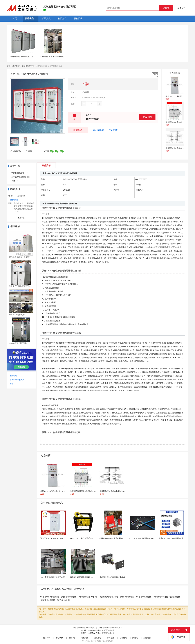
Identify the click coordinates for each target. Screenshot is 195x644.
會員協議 (110, 638)
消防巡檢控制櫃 (160, 597)
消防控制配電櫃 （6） (20, 173)
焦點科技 (101, 641)
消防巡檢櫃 (175, 597)
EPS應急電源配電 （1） (21, 177)
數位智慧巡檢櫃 (144, 597)
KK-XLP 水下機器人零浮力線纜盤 (84, 538)
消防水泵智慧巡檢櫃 (108, 597)
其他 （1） (16, 181)
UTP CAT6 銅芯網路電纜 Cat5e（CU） (144, 538)
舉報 (29, 151)
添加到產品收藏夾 (17, 380)
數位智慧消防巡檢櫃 (50, 597)
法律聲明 (123, 638)
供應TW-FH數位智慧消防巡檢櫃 (101, 630)
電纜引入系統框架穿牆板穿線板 (112, 577)
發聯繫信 (78, 130)
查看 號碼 (147, 117)
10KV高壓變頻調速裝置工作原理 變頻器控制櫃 (59, 577)
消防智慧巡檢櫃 (69, 597)
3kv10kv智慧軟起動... (17, 315)
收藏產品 (15, 151)
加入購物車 (98, 130)
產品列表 (16, 66)
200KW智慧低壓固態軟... (19, 343)
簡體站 (135, 638)
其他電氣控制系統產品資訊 (84, 628)
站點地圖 (85, 638)
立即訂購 (113, 130)
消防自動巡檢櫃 (48, 600)
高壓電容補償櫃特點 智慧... (20, 257)
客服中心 (72, 638)
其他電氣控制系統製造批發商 (110, 628)
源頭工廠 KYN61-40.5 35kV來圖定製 (55, 538)
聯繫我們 (59, 638)
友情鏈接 (147, 638)
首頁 (9, 66)
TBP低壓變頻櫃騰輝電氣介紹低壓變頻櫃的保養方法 (31, 57)
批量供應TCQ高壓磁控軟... (20, 286)
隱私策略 (98, 638)
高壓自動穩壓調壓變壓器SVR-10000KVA (86, 577)
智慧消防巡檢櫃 (127, 597)
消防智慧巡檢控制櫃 (87, 597)
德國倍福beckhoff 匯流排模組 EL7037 (114, 538)
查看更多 (21, 218)
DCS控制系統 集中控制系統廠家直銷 (54, 57)
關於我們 (47, 638)
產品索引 (13, 376)
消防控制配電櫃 (28, 66)
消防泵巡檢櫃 (63, 600)
